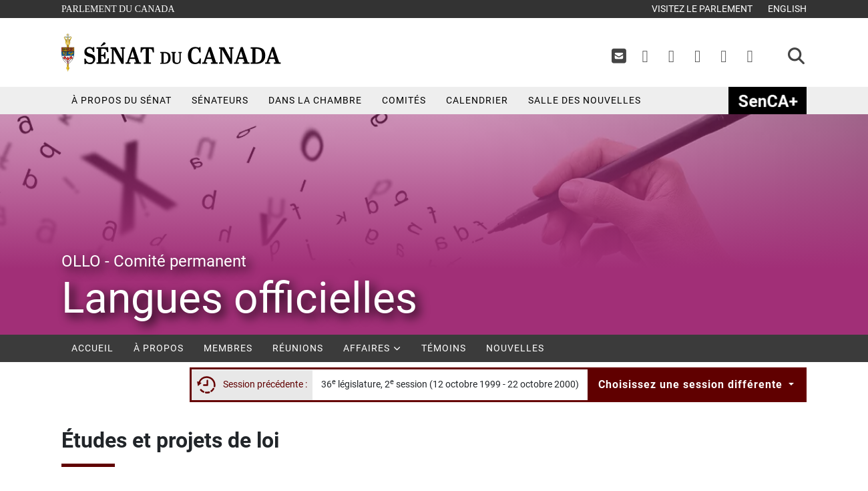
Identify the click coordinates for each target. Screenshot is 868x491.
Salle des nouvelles (585, 100)
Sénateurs (220, 100)
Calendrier (477, 100)
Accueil (92, 348)
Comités (404, 100)
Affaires (372, 348)
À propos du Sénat (122, 100)
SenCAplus (768, 101)
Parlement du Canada (121, 8)
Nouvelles (515, 348)
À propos (159, 348)
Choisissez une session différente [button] (692, 384)
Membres (228, 348)
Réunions (298, 348)
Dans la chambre (315, 100)
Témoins (444, 348)
